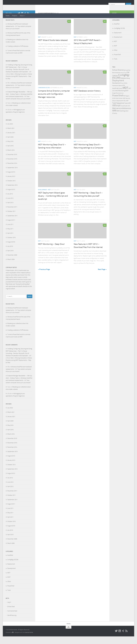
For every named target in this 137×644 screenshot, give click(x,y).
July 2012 (10, 201)
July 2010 (10, 254)
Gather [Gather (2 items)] (120, 93)
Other (9, 589)
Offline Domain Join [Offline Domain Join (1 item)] (119, 101)
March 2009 (11, 267)
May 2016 (10, 149)
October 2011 (11, 219)
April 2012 (10, 210)
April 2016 (10, 153)
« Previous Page (44, 277)
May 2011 (10, 236)
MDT (39, 45)
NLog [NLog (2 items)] (114, 101)
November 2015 (12, 166)
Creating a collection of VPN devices (18, 54)
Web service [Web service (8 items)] (117, 116)
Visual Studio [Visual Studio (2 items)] (124, 113)
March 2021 (11, 136)
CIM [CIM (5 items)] (128, 80)
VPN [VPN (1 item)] (129, 113)
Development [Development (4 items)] (117, 91)
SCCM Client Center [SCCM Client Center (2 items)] (117, 106)
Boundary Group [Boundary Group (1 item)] (123, 80)
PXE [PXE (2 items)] (124, 103)
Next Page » (102, 277)
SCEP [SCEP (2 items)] (124, 106)
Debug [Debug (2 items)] (128, 86)
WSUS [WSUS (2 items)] (127, 119)
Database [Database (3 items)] (123, 86)
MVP (75, 45)
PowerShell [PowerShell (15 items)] (118, 103)
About (22, 16)
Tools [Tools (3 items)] (126, 111)
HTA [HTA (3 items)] (124, 93)
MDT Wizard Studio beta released (53, 48)
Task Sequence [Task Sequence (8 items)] (118, 111)
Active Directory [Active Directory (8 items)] (119, 78)
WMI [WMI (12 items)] (114, 118)
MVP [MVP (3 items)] (127, 98)
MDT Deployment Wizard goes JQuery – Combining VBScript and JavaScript (53, 204)
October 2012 (11, 188)
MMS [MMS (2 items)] (117, 98)
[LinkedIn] (22, 21)
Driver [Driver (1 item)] (122, 91)
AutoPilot (10, 563)
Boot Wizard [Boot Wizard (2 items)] (115, 80)
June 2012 (10, 206)
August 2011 (11, 228)
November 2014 (12, 171)
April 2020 (10, 145)
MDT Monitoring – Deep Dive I (51, 252)
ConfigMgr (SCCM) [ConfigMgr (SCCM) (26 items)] (121, 84)
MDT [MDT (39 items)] (125, 95)
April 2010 (10, 258)
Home (8, 16)
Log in (9, 610)
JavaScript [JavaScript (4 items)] (115, 96)
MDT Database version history (87, 98)
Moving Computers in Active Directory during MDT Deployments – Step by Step (19, 84)
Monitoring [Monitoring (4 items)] (122, 98)
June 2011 (10, 232)
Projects (15, 16)
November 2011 (12, 215)
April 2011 (10, 241)
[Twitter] (19, 21)
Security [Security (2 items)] (128, 106)
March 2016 (11, 158)
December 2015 (12, 162)
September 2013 (12, 175)
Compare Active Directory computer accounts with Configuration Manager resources (54, 102)
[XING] (25, 21)
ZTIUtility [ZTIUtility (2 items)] (115, 121)
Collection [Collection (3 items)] (115, 83)
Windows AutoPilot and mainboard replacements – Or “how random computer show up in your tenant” (18, 34)
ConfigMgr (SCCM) (44, 95)
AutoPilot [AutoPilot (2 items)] (128, 78)
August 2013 (11, 180)
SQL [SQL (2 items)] (125, 108)
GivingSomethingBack (24, 7)
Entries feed (11, 614)
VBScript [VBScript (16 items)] (116, 113)
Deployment (11, 572)
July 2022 (10, 131)
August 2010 (11, 250)
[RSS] (28, 21)
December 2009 (12, 263)
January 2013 (11, 184)
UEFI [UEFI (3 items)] (129, 111)
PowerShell (11, 593)
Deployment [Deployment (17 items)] (118, 88)
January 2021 (11, 140)
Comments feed (12, 619)
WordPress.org (12, 623)
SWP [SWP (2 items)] (127, 108)
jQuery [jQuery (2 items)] (121, 96)
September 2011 (12, 223)
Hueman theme (29, 640)
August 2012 (11, 197)
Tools (9, 598)
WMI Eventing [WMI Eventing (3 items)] (121, 118)
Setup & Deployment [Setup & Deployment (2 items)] (118, 108)
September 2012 (12, 193)
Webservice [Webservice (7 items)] (126, 116)
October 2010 (11, 245)
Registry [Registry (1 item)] (128, 104)
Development (42, 197)
